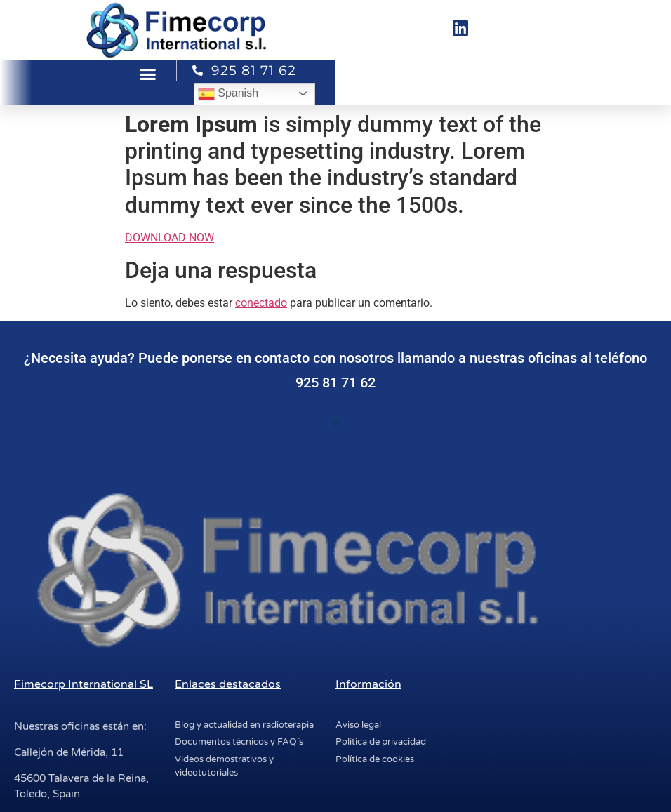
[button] (148, 74)
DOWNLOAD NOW (170, 238)
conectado (261, 303)
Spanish (228, 94)
